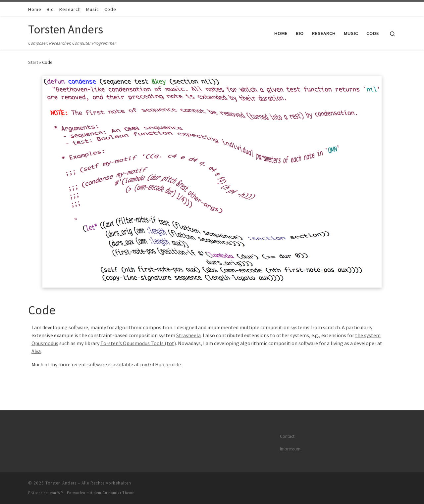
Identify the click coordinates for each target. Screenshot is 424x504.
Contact (287, 436)
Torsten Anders (61, 483)
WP (60, 493)
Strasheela (188, 335)
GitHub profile (164, 364)
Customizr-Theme (118, 493)
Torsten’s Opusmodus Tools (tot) (138, 343)
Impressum (290, 449)
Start (33, 62)
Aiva (36, 351)
